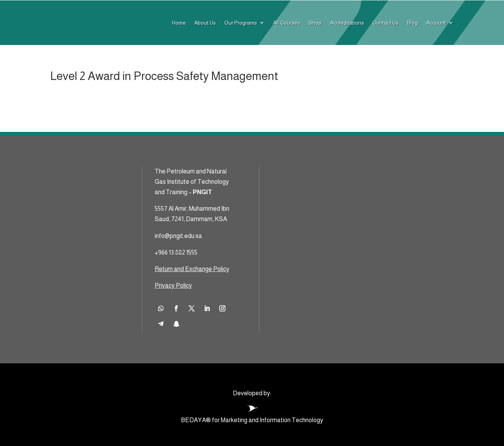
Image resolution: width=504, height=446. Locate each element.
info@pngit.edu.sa (178, 236)
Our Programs (241, 23)
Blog (412, 23)
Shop (315, 23)
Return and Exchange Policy (192, 269)
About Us (205, 23)
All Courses (287, 23)
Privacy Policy (173, 285)
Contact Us (386, 23)
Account (436, 23)
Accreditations (347, 23)
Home (179, 23)
